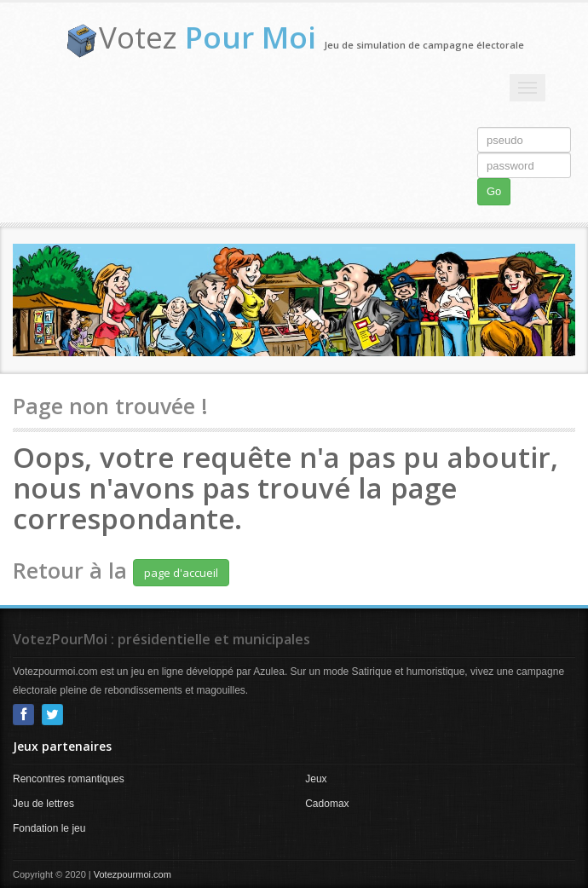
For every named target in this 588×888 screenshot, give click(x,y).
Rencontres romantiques (69, 779)
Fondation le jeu (49, 828)
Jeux (316, 779)
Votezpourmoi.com (133, 874)
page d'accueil (181, 573)
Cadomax (327, 804)
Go (494, 191)
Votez (208, 37)
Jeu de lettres (43, 804)
